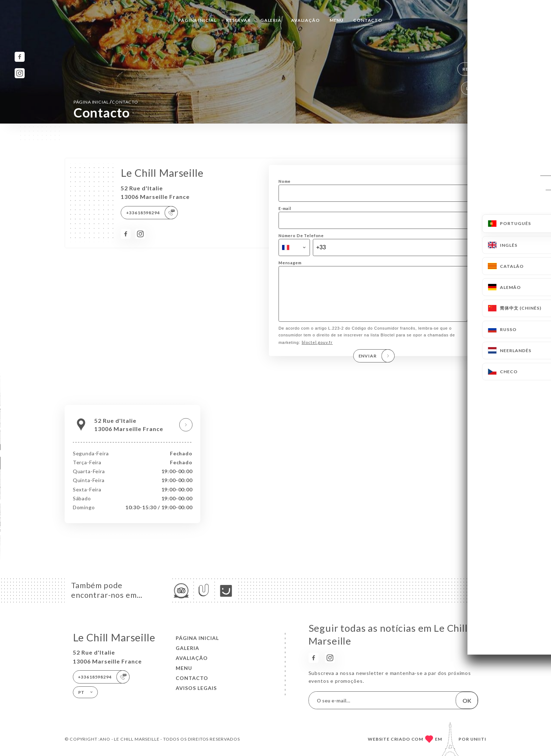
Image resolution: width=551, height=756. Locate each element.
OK (467, 700)
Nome (285, 181)
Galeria (271, 20)
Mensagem (290, 263)
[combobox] (294, 247)
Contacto (368, 20)
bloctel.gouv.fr (317, 352)
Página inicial (197, 20)
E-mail (285, 208)
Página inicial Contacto (106, 102)
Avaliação (305, 20)
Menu (337, 20)
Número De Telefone (301, 236)
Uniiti (478, 739)
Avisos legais (196, 688)
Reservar (238, 20)
